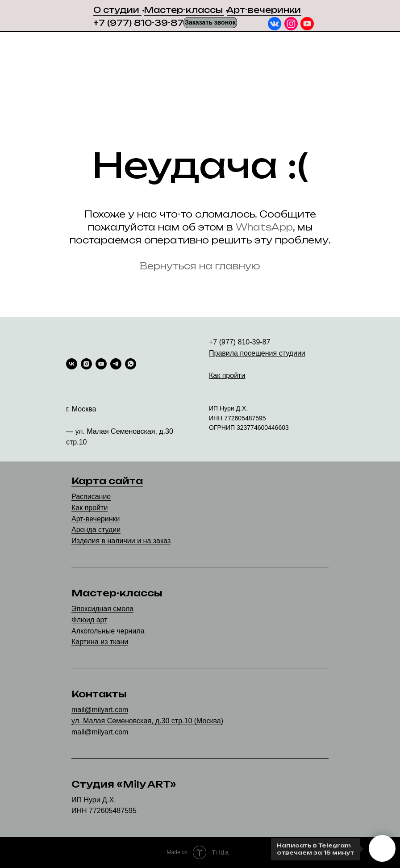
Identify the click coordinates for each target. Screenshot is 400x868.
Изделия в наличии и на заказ (121, 541)
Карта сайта (107, 481)
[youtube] (101, 364)
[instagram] (86, 364)
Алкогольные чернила (108, 631)
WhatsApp (264, 227)
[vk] (72, 364)
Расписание (91, 497)
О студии (116, 10)
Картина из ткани (100, 642)
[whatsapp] (131, 364)
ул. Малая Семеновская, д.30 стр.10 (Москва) (147, 721)
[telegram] (116, 364)
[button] (210, 23)
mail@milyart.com (100, 710)
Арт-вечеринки (264, 10)
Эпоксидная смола (102, 609)
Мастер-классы (183, 10)
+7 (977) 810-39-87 (138, 23)
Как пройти (90, 508)
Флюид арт (89, 620)
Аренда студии (96, 530)
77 (228, 418)
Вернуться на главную (200, 266)
